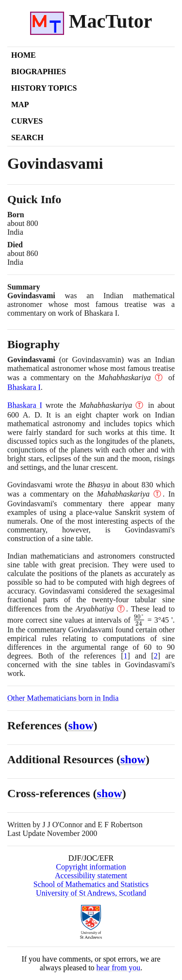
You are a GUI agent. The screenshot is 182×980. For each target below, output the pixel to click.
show (81, 725)
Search (27, 137)
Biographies (39, 72)
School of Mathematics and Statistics (91, 884)
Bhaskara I (24, 387)
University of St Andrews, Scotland (91, 893)
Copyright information (91, 867)
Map (20, 104)
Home (24, 55)
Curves (27, 121)
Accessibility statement (91, 876)
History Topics (44, 88)
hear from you (119, 968)
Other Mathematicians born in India (63, 698)
